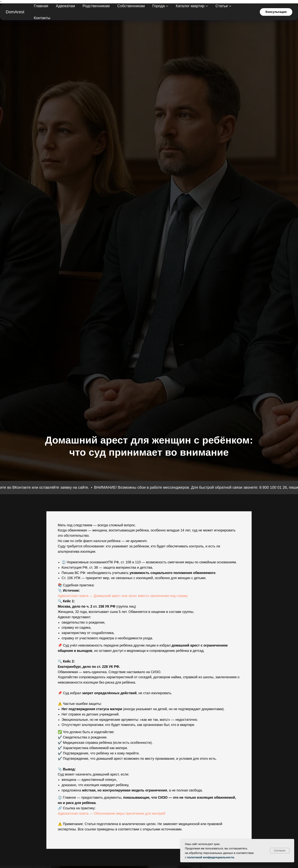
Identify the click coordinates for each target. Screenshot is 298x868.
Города (159, 6)
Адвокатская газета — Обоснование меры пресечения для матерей (112, 813)
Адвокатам (65, 6)
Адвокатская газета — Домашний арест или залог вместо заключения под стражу (123, 596)
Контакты (42, 18)
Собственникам (131, 6)
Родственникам (96, 6)
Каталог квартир (190, 6)
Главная (41, 6)
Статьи (222, 6)
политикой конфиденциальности (211, 857)
